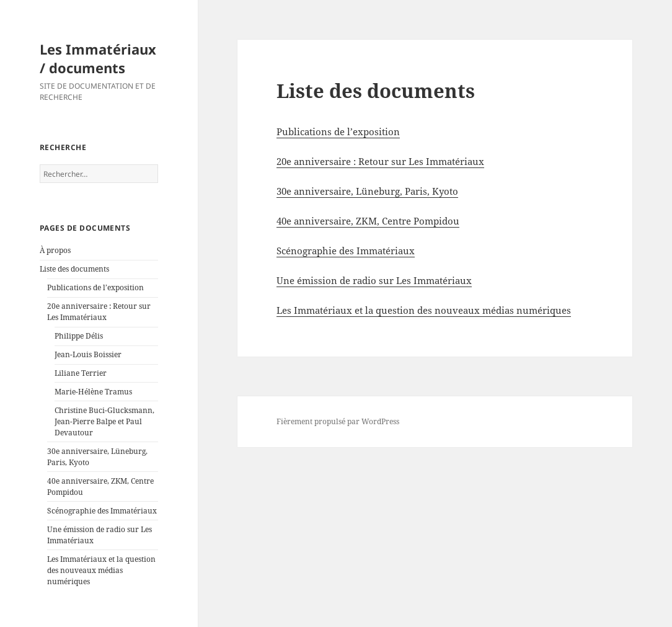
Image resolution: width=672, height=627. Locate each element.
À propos (55, 250)
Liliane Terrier (81, 373)
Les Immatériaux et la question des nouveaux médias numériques (101, 570)
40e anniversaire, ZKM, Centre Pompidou (368, 221)
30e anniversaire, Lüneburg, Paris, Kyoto (367, 191)
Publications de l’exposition (95, 287)
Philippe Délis (79, 336)
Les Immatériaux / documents (98, 58)
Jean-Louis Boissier (88, 354)
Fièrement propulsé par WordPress (338, 421)
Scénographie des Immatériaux (102, 511)
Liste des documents (74, 269)
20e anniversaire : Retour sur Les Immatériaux (99, 312)
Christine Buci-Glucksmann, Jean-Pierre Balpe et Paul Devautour (104, 421)
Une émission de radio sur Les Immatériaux (374, 280)
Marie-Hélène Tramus (93, 392)
